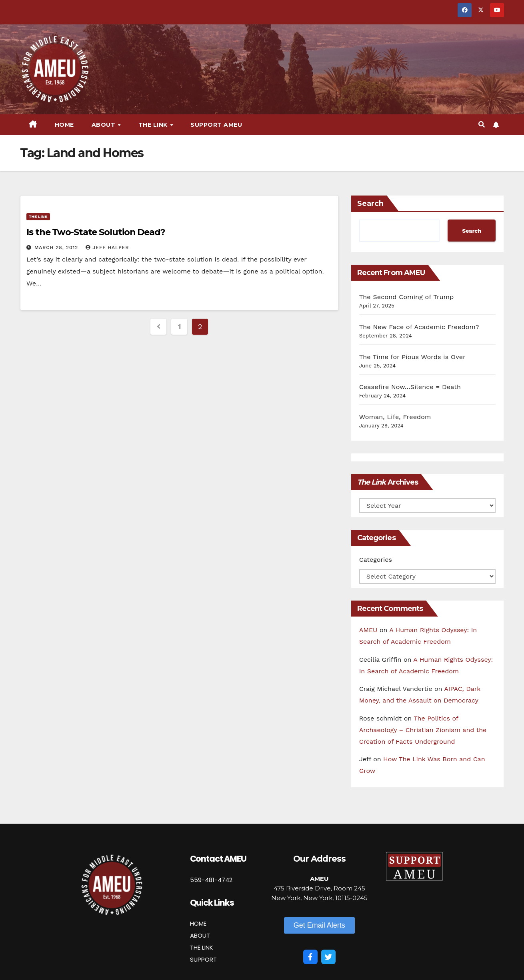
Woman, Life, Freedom (395, 417)
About (104, 125)
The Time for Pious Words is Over (412, 357)
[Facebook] (310, 957)
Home (64, 125)
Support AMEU (216, 125)
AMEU (368, 630)
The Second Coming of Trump (407, 297)
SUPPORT (203, 959)
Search (370, 204)
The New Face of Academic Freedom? (419, 327)
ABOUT (200, 935)
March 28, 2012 (57, 247)
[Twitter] (328, 957)
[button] (482, 125)
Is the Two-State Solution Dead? (96, 232)
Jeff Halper (107, 247)
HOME (198, 923)
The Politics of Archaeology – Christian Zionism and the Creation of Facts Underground (423, 730)
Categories (376, 560)
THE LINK (202, 947)
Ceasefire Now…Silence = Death (410, 387)
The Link (154, 125)
